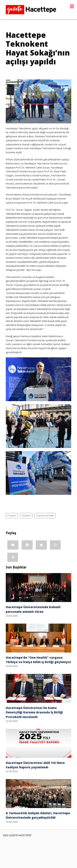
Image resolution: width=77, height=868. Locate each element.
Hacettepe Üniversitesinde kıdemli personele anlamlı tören (33, 609)
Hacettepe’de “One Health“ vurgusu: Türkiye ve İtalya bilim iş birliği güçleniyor (38, 660)
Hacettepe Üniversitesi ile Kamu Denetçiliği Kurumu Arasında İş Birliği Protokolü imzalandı (34, 712)
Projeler (12, 515)
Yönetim (26, 515)
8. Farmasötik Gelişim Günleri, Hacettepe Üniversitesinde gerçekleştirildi (38, 815)
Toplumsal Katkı (45, 515)
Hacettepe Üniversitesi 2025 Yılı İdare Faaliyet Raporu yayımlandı (35, 765)
